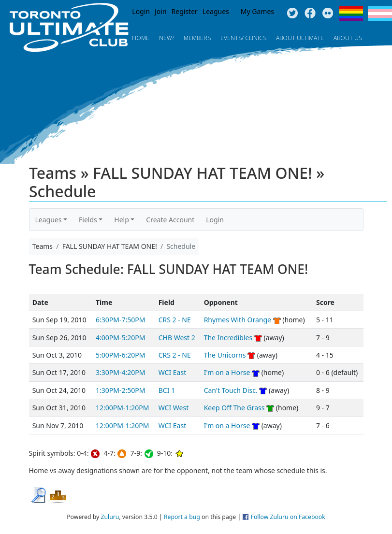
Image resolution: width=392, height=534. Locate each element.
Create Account (170, 220)
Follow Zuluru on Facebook (288, 517)
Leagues (216, 11)
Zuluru (110, 517)
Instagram (328, 14)
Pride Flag (351, 14)
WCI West (174, 408)
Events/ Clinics (243, 38)
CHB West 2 (177, 338)
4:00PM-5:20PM (120, 338)
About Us (348, 38)
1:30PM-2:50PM (120, 390)
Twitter (292, 14)
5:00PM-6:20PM (120, 355)
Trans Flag (380, 14)
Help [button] (122, 220)
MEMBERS (197, 38)
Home (141, 38)
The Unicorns (225, 355)
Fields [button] (88, 220)
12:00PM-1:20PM (122, 408)
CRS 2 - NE (175, 320)
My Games (257, 11)
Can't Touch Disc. (231, 390)
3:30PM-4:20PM (120, 372)
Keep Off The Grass (234, 408)
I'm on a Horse (227, 372)
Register (185, 11)
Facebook (310, 14)
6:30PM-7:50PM (120, 320)
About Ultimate (300, 38)
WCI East (173, 372)
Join (161, 11)
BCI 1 (167, 390)
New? (167, 38)
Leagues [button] (49, 220)
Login (141, 11)
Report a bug (182, 517)
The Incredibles (228, 338)
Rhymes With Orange (238, 320)
